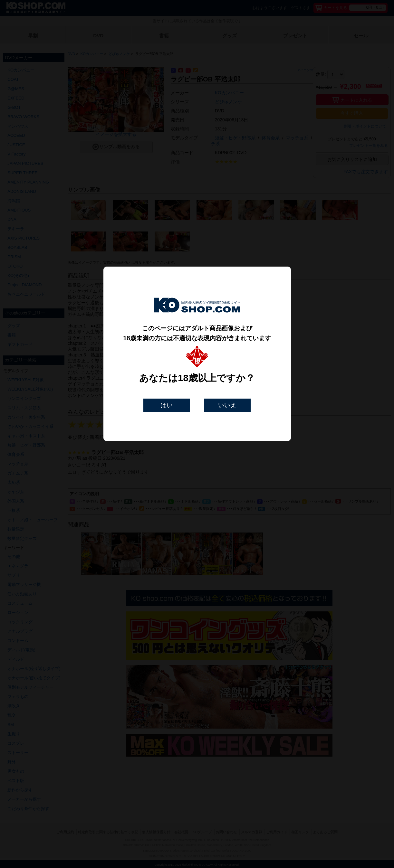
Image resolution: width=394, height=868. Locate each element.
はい (167, 405)
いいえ (227, 405)
